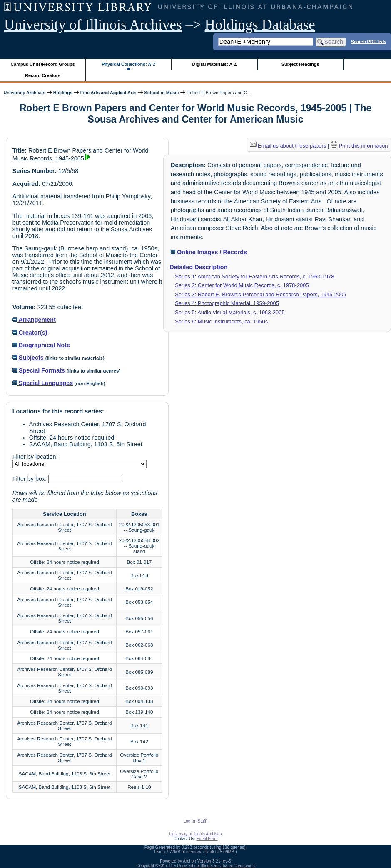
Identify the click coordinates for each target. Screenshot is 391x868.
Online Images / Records (209, 252)
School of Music (162, 93)
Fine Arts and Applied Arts (108, 93)
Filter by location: (35, 457)
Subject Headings (300, 64)
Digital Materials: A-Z (214, 64)
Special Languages (43, 383)
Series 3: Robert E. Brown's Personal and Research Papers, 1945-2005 (260, 294)
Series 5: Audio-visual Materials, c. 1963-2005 (230, 312)
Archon (189, 861)
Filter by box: (30, 479)
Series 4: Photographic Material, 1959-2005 (227, 303)
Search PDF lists (369, 41)
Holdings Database (260, 25)
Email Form (207, 839)
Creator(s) (30, 333)
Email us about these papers (288, 146)
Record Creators (43, 75)
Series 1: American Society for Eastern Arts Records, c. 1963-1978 (254, 276)
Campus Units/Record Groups (43, 64)
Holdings (63, 93)
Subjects (28, 358)
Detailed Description (198, 267)
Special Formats (39, 370)
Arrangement (34, 320)
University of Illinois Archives (93, 25)
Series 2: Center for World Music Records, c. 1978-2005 (242, 285)
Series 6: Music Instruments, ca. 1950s (221, 321)
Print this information (359, 146)
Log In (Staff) (196, 821)
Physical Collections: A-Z (128, 64)
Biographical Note (41, 345)
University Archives (24, 93)
